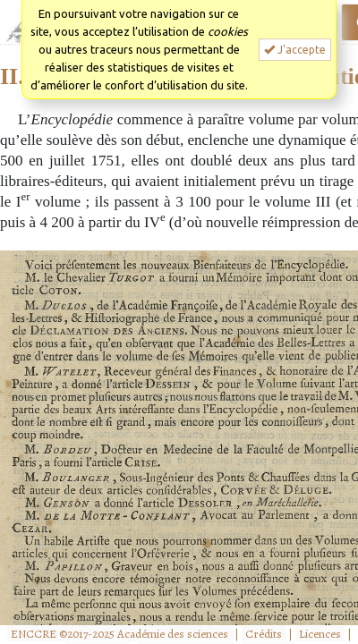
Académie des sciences (174, 634)
